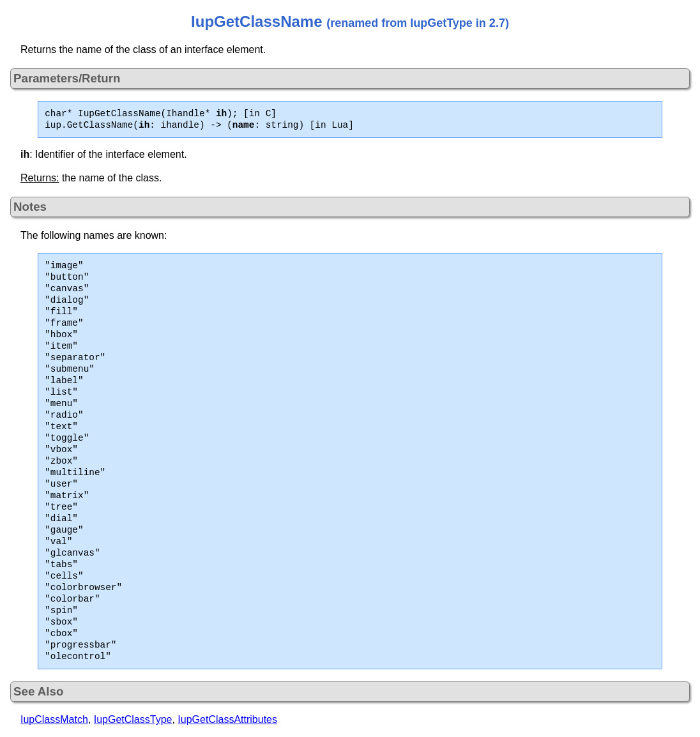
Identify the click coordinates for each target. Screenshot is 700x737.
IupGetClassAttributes (227, 719)
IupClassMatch (54, 719)
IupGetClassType (133, 719)
